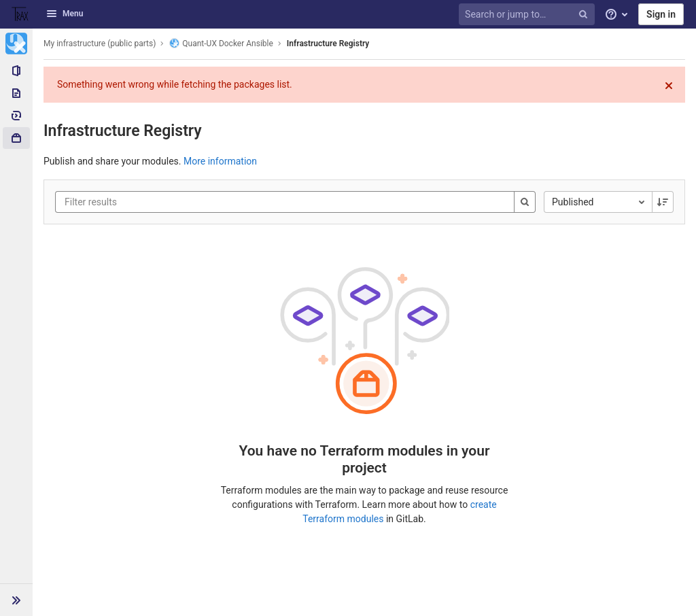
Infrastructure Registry (328, 44)
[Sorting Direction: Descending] (663, 202)
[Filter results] (146, 202)
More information (220, 161)
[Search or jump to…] (529, 15)
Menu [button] (65, 14)
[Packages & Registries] (16, 138)
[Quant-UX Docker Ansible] (16, 44)
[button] (16, 600)
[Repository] (16, 93)
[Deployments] (16, 116)
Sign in (661, 14)
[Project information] (16, 71)
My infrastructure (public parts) (100, 44)
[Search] (525, 202)
